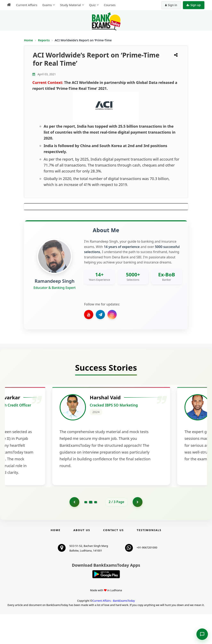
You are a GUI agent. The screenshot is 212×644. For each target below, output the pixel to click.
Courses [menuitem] (109, 5)
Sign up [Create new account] (194, 5)
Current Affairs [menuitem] (26, 5)
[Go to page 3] (96, 532)
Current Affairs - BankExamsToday (113, 630)
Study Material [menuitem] (70, 5)
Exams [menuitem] (47, 5)
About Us (82, 560)
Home (28, 40)
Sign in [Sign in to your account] (172, 5)
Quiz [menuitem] (92, 5)
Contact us (113, 560)
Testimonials (149, 560)
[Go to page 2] (91, 531)
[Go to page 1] (74, 532)
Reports (44, 40)
